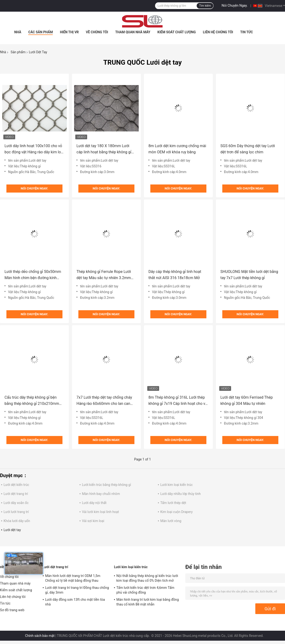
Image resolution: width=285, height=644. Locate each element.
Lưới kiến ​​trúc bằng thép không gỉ (107, 485)
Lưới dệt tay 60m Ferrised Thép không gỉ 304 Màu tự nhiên (247, 400)
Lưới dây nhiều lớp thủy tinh (180, 494)
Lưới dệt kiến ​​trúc (16, 485)
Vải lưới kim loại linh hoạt (100, 512)
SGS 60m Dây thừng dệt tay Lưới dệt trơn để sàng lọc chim (248, 149)
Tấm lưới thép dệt (173, 503)
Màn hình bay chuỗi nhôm (101, 494)
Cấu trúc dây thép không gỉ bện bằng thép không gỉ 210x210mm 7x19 (32, 401)
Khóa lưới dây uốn (17, 521)
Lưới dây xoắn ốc (16, 503)
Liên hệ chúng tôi (218, 32)
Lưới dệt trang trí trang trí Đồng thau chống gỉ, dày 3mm (77, 590)
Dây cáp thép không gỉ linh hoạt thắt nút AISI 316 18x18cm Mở (175, 275)
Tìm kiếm (205, 6)
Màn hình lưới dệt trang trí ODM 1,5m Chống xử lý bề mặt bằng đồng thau (73, 578)
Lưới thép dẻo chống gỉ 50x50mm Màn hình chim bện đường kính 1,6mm (33, 275)
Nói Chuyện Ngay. (235, 5)
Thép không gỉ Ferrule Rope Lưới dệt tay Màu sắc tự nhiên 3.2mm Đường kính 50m (104, 275)
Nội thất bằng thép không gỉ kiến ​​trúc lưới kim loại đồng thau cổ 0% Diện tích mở (147, 578)
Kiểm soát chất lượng (177, 32)
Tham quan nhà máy (133, 32)
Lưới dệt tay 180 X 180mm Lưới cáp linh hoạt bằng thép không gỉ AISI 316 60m (104, 149)
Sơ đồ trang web (12, 610)
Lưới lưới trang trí (16, 512)
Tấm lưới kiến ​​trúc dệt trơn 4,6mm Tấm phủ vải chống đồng (145, 590)
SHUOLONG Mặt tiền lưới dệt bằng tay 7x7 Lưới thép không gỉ (249, 275)
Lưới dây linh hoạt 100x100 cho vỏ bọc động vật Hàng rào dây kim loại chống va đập (34, 149)
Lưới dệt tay (12, 530)
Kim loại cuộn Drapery (176, 512)
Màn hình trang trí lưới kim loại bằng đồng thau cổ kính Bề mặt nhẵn (148, 602)
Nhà (18, 32)
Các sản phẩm (40, 32)
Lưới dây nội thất (94, 503)
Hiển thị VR (69, 32)
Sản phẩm (18, 52)
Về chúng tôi (97, 32)
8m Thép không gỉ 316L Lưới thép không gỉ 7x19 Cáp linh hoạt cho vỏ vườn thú (178, 401)
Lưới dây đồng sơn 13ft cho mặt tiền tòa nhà (75, 602)
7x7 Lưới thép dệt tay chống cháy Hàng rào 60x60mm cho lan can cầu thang (104, 401)
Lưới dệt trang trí (16, 494)
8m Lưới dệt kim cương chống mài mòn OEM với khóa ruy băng (177, 149)
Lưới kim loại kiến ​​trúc (176, 485)
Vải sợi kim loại (93, 521)
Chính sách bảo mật (40, 636)
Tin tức (247, 32)
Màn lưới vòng (171, 521)
